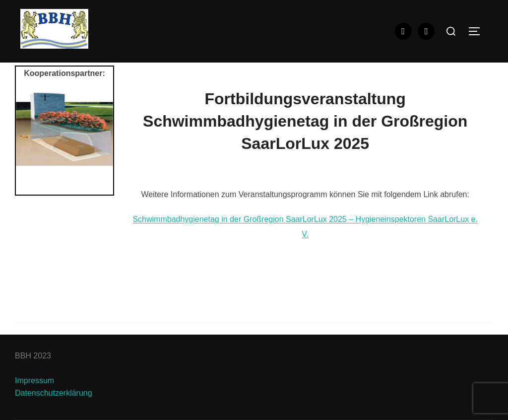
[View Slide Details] (64, 129)
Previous (28, 141)
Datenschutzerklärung (54, 393)
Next (101, 141)
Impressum (34, 381)
